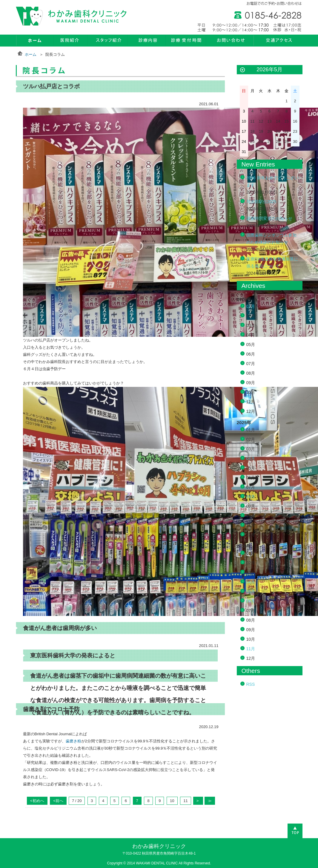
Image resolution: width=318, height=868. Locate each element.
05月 (251, 591)
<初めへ (37, 801)
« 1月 (242, 70)
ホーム (31, 54)
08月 (251, 497)
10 (172, 801)
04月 (251, 458)
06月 (251, 601)
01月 (251, 306)
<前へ (58, 801)
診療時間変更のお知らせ (269, 218)
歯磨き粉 (73, 741)
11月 (251, 649)
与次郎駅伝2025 (261, 202)
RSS (251, 684)
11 (185, 801)
